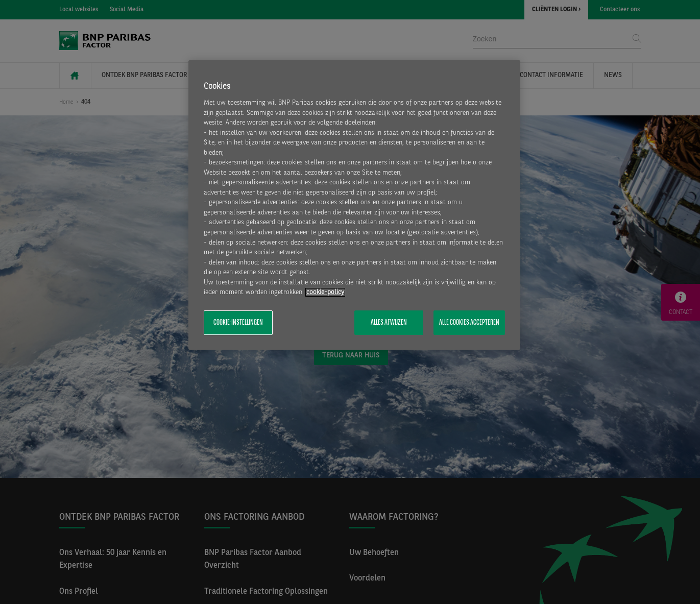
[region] (354, 205)
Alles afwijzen (389, 323)
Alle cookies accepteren (469, 323)
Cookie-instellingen (238, 323)
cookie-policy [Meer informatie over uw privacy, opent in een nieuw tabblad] (325, 292)
